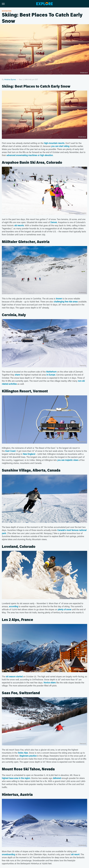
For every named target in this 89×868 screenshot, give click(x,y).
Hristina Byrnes (10, 79)
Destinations (7, 11)
